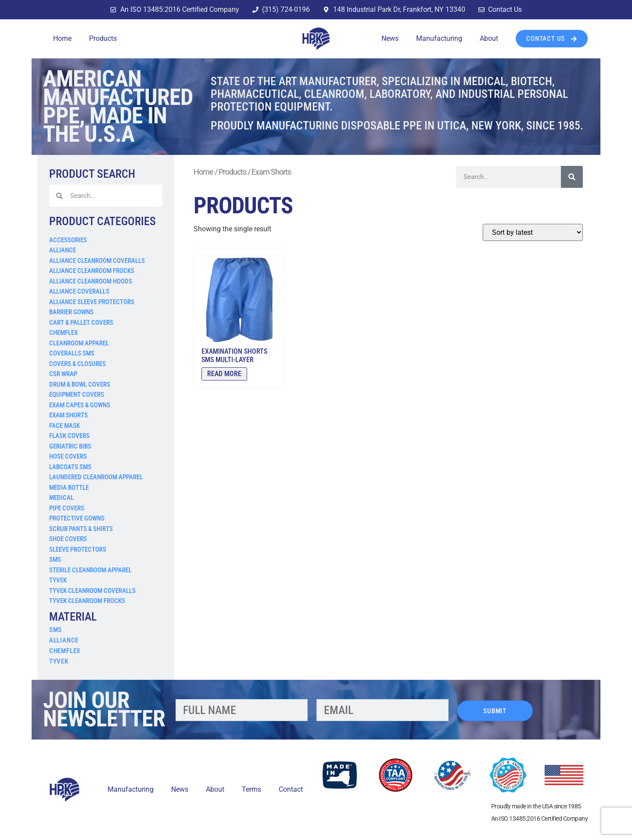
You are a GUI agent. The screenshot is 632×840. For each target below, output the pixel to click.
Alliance (63, 250)
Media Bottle (69, 488)
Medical (61, 498)
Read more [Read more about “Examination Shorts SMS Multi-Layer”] (224, 374)
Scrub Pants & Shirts (81, 529)
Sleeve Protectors (78, 549)
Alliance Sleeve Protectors (92, 302)
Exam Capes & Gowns (80, 405)
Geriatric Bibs (70, 446)
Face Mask (65, 426)
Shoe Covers (68, 539)
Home (62, 38)
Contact (291, 789)
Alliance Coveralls (79, 291)
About (489, 38)
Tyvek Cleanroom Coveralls (92, 591)
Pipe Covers (67, 508)
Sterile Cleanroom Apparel (90, 570)
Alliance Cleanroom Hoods (91, 281)
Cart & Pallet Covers (81, 323)
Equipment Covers (77, 395)
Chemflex (63, 333)
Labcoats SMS (70, 467)
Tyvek (58, 580)
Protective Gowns (77, 518)
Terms (251, 789)
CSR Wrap (63, 374)
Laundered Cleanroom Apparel (96, 477)
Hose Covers (68, 456)
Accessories (68, 240)
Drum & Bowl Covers (80, 384)
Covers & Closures (77, 364)
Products (103, 38)
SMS (55, 560)
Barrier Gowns (71, 312)
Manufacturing (439, 38)
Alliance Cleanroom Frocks (92, 271)
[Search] (572, 177)
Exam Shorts (68, 415)
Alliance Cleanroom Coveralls (97, 261)
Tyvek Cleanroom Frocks (87, 601)
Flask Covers (69, 436)
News (390, 38)
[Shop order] (533, 232)
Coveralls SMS (72, 353)
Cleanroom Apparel (79, 343)
